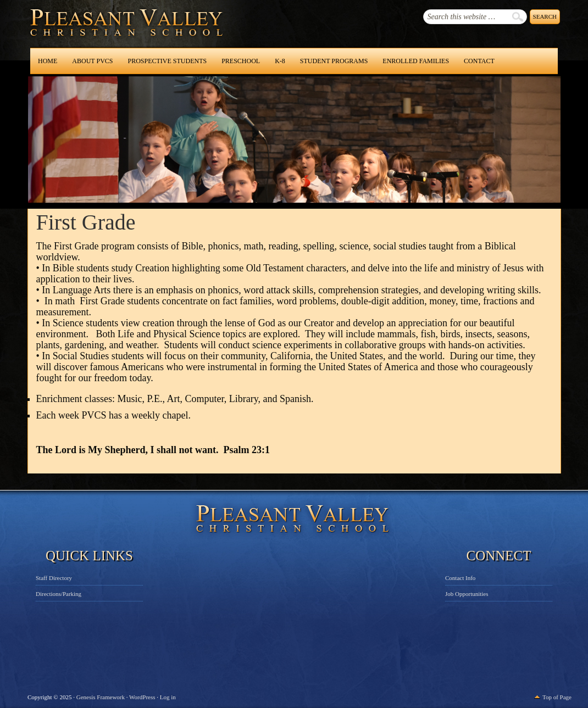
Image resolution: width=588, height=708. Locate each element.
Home (48, 61)
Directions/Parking (59, 594)
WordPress (142, 697)
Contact (479, 61)
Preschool (241, 61)
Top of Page (557, 697)
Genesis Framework (101, 697)
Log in (168, 697)
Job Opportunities (467, 594)
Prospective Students (167, 61)
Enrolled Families (416, 61)
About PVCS (92, 61)
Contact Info (460, 578)
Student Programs (334, 61)
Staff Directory (54, 578)
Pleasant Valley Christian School (98, 33)
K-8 (280, 61)
